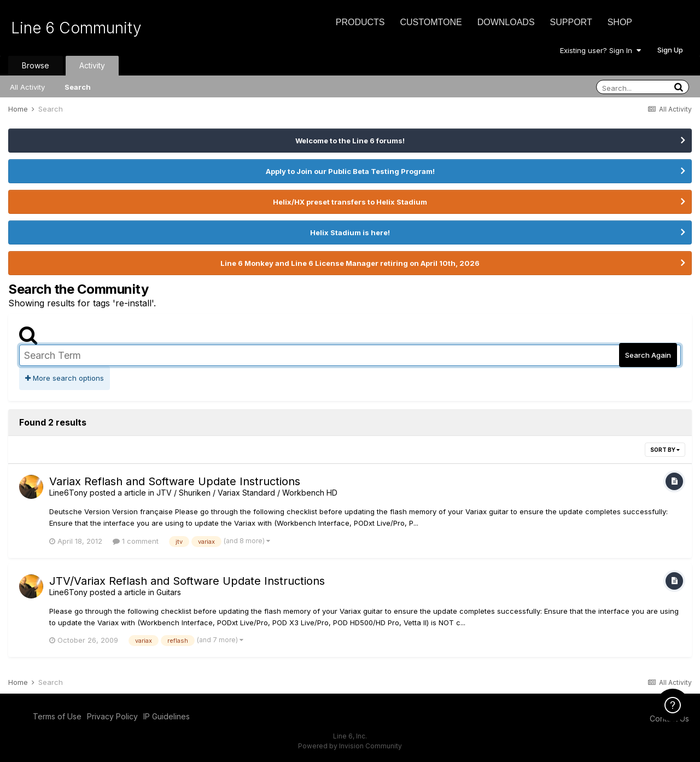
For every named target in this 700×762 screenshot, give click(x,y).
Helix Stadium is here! (350, 232)
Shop (620, 22)
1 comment (136, 541)
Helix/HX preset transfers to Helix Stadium (350, 202)
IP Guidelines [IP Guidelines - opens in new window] (167, 716)
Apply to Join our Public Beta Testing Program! (350, 171)
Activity (92, 65)
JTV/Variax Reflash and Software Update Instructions (187, 581)
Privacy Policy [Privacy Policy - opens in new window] (112, 716)
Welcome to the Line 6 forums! (350, 141)
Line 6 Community (76, 28)
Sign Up (670, 50)
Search (78, 87)
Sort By (665, 450)
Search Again (648, 355)
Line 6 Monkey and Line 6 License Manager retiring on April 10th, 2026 (350, 263)
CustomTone (431, 22)
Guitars (169, 592)
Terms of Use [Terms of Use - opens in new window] (57, 716)
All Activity (27, 87)
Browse (36, 65)
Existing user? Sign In (600, 50)
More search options (65, 378)
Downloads (506, 22)
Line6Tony (68, 493)
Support (571, 22)
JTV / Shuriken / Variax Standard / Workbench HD (247, 493)
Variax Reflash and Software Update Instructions (175, 481)
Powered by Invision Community (350, 746)
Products (360, 22)
